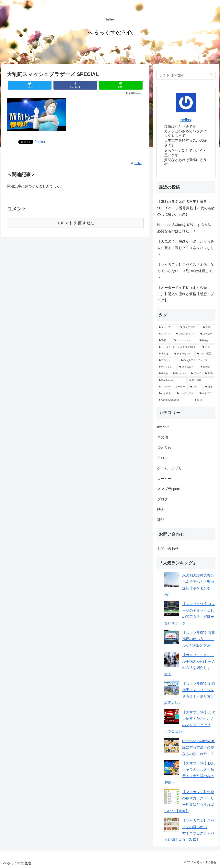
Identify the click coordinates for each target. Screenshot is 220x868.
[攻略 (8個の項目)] (208, 327)
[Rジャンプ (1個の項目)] (180, 374)
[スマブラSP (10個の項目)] (189, 327)
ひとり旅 (164, 448)
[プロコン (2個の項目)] (168, 360)
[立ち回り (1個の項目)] (201, 380)
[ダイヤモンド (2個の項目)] (184, 354)
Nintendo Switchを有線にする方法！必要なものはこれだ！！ (186, 228)
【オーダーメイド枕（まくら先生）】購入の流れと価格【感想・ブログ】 (186, 294)
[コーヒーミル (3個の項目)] (185, 341)
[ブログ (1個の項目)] (196, 374)
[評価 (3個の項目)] (164, 341)
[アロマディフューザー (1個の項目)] (172, 387)
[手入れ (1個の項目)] (164, 374)
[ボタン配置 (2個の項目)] (205, 354)
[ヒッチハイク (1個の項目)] (186, 394)
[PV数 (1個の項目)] (209, 374)
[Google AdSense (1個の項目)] (174, 400)
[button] (211, 75)
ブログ (163, 499)
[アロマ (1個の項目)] (195, 387)
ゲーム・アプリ (170, 468)
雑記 (161, 520)
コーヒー (164, 479)
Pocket (40, 142)
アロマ (163, 458)
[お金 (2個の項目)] (208, 347)
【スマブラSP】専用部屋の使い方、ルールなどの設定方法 (199, 639)
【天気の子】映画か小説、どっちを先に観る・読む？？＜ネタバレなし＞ (186, 248)
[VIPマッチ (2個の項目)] (167, 367)
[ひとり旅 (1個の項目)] (166, 394)
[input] (186, 75)
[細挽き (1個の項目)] (207, 367)
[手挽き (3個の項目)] (206, 341)
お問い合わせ (168, 549)
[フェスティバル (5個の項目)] (186, 334)
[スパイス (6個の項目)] (165, 334)
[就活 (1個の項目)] (209, 387)
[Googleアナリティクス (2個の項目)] (197, 360)
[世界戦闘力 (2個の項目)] (188, 367)
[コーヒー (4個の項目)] (207, 334)
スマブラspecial (170, 489)
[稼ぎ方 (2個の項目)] (164, 354)
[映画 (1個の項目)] (204, 400)
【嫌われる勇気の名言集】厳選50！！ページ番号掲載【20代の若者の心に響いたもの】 (186, 208)
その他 (163, 437)
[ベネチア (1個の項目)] (206, 394)
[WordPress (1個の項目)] (172, 380)
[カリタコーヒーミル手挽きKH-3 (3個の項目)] (179, 347)
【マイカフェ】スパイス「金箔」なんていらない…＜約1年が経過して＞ (186, 271)
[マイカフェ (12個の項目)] (167, 327)
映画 (161, 509)
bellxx (186, 120)
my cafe (163, 427)
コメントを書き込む (75, 223)
